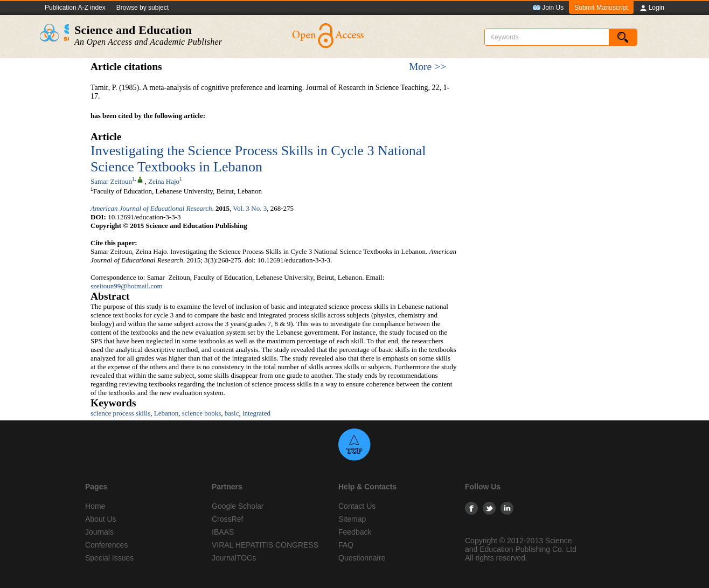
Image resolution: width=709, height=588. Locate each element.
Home (95, 506)
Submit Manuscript (601, 8)
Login (652, 8)
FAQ (346, 545)
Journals (99, 532)
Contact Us (357, 506)
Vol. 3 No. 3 (250, 208)
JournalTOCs (234, 558)
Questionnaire (362, 558)
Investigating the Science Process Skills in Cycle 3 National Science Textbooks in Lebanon (258, 159)
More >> (428, 67)
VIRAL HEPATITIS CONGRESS (265, 545)
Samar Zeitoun (111, 181)
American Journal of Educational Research (151, 208)
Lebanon (166, 413)
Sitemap (352, 519)
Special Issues (109, 558)
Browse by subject (143, 8)
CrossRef (227, 519)
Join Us (548, 8)
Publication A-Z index (75, 8)
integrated (256, 413)
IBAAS (223, 532)
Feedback (355, 532)
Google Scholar (238, 506)
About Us (101, 519)
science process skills (120, 413)
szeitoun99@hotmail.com (127, 286)
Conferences (106, 545)
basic (232, 413)
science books (202, 413)
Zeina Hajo (164, 181)
